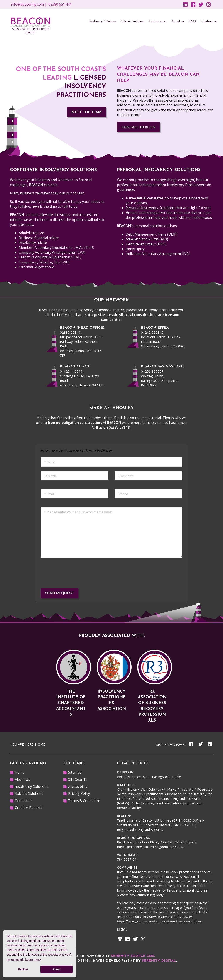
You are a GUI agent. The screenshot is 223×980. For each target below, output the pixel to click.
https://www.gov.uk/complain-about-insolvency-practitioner (160, 921)
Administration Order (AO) (147, 239)
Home (40, 744)
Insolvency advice (33, 243)
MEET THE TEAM (86, 112)
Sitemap (75, 772)
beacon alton (75, 367)
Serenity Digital (159, 961)
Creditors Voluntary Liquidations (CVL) (50, 257)
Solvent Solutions (29, 793)
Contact (138, 127)
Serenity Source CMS (133, 956)
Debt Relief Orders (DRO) (146, 244)
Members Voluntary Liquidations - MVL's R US (56, 248)
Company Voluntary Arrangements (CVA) (52, 252)
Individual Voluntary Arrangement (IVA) (158, 254)
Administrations (32, 233)
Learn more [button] (33, 960)
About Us (22, 780)
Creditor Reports (29, 808)
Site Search (77, 780)
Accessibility (78, 786)
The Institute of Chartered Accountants (71, 703)
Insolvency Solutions (32, 786)
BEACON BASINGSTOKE (162, 367)
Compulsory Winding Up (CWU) (44, 262)
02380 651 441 (60, 4)
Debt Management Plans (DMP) (152, 234)
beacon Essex (155, 328)
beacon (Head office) (82, 328)
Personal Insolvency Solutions (150, 208)
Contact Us (24, 801)
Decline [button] (23, 969)
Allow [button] (56, 969)
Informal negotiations (37, 267)
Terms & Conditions (84, 801)
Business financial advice (39, 238)
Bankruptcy (135, 249)
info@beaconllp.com (27, 4)
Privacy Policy (79, 793)
